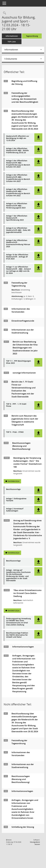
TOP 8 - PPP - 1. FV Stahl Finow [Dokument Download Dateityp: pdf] (16, 405)
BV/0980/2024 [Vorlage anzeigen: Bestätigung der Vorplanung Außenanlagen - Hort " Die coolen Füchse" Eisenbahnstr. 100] (14, 481)
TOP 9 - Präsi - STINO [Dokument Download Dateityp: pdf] (15, 432)
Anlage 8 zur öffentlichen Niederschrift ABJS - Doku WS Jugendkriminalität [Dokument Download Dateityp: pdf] (18, 230)
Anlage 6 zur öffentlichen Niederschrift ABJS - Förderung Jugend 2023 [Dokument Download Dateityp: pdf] (17, 206)
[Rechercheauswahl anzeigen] (4, 13)
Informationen (12, 36)
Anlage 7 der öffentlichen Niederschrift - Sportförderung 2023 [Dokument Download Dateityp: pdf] (17, 218)
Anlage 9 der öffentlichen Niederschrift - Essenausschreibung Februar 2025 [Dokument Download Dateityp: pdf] (18, 244)
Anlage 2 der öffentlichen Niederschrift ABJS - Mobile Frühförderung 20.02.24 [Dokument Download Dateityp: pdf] (17, 151)
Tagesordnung (32, 36)
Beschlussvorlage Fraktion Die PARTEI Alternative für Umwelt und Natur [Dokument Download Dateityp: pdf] (17, 635)
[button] (38, 138)
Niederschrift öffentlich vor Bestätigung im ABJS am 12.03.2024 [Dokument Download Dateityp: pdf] (18, 138)
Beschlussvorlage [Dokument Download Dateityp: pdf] (13, 489)
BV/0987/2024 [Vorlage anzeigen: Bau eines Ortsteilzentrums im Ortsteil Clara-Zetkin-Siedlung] (14, 611)
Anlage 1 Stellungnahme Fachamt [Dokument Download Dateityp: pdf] (16, 500)
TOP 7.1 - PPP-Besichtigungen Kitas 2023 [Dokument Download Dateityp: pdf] (19, 362)
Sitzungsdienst (35, 843)
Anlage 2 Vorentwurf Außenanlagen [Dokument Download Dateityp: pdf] (15, 510)
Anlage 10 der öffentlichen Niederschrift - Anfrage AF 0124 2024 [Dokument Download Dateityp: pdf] (17, 257)
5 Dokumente (11, 59)
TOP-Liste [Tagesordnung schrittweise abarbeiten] (12, 42)
